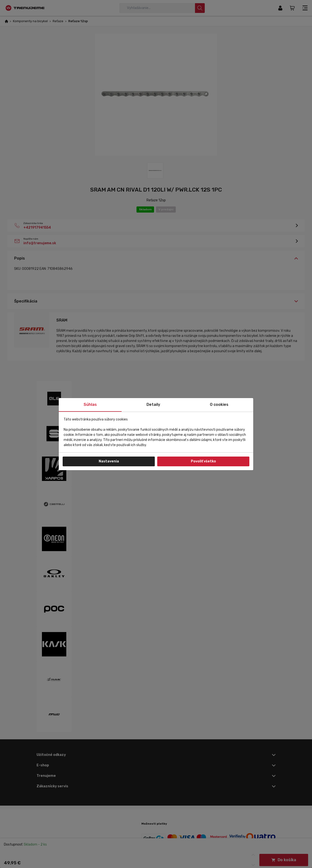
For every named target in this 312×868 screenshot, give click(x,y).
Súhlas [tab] (90, 405)
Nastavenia (109, 461)
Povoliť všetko (203, 461)
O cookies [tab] (219, 405)
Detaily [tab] (153, 405)
